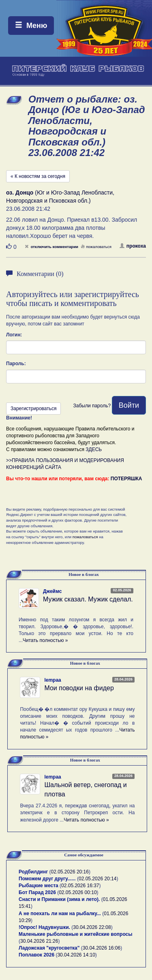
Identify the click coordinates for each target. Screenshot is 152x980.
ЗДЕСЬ (94, 449)
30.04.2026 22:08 (92, 927)
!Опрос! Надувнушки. (44, 927)
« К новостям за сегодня (38, 176)
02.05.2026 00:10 (78, 892)
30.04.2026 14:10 (76, 955)
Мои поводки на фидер (79, 688)
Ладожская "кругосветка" (50, 948)
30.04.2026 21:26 (39, 941)
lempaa (52, 680)
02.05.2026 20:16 (70, 872)
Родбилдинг (33, 872)
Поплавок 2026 (36, 955)
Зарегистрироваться (33, 409)
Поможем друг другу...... (47, 879)
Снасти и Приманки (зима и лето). (59, 899)
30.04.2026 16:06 (102, 948)
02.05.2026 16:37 (80, 886)
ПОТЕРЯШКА (126, 479)
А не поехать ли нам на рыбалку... (60, 914)
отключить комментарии (51, 247)
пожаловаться (96, 247)
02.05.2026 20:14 (97, 879)
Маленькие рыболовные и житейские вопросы (75, 934)
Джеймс (52, 591)
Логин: (14, 335)
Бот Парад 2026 (37, 892)
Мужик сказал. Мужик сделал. (88, 599)
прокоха (133, 246)
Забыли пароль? (92, 406)
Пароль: (16, 364)
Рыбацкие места (39, 886)
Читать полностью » (45, 640)
